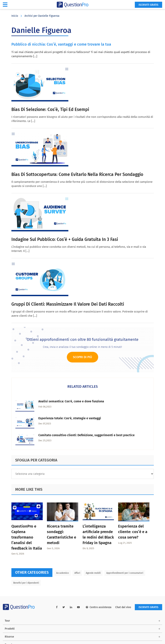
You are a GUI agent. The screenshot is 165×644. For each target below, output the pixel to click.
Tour (7, 621)
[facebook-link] (57, 607)
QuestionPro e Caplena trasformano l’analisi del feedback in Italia (27, 537)
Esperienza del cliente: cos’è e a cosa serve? (133, 532)
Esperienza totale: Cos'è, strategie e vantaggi (70, 418)
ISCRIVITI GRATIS (148, 5)
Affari (77, 573)
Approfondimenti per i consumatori (125, 573)
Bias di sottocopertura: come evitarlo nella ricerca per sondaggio (77, 174)
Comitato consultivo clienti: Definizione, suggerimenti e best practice (86, 435)
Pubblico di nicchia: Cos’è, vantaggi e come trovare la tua (61, 44)
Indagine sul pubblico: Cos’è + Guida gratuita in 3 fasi (65, 239)
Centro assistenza (99, 607)
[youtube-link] (78, 607)
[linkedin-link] (71, 607)
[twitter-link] (64, 607)
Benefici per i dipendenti (26, 583)
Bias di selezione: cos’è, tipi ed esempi (50, 109)
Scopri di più (82, 357)
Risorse (9, 637)
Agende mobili (93, 573)
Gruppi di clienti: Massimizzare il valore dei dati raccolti (68, 304)
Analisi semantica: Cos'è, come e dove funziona (71, 401)
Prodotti (10, 629)
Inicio (15, 16)
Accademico (62, 573)
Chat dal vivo (123, 607)
